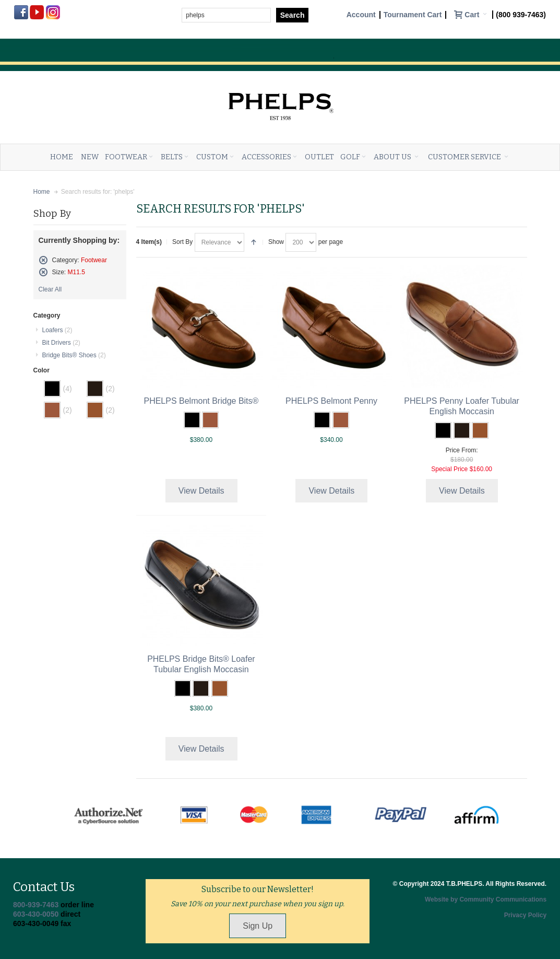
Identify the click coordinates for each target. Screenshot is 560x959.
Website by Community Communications (486, 899)
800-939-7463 (36, 905)
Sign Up (258, 926)
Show (276, 242)
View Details (201, 491)
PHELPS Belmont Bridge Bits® (201, 401)
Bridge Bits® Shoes (74, 355)
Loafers (57, 330)
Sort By (182, 242)
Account (361, 15)
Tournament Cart (413, 15)
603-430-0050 (36, 914)
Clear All (50, 289)
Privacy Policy (525, 915)
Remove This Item (43, 260)
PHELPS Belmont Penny (331, 401)
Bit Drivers (61, 343)
